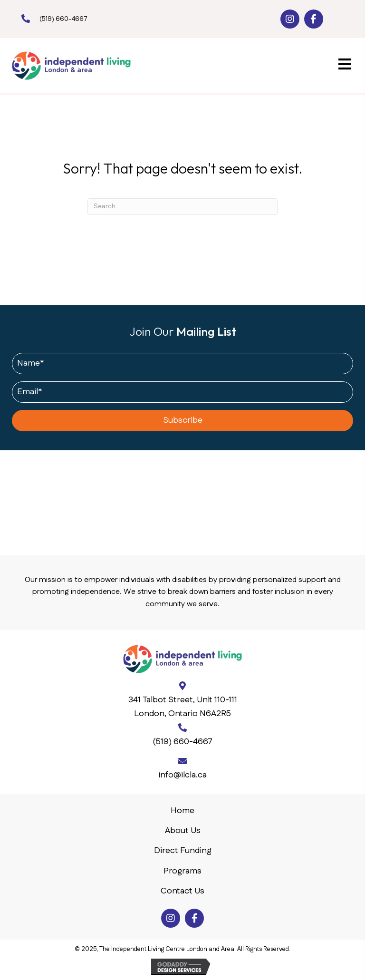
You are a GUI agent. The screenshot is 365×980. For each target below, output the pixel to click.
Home (182, 811)
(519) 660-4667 (63, 19)
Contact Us (182, 891)
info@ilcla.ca (182, 775)
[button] (290, 19)
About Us (183, 831)
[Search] (182, 207)
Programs (182, 871)
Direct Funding (183, 851)
